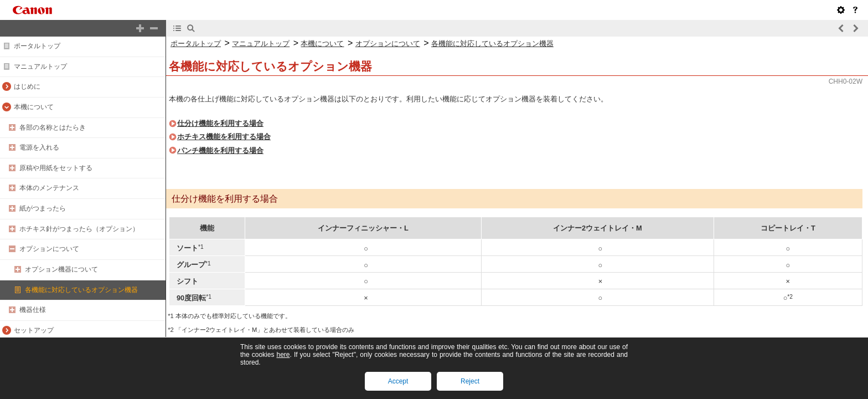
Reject (470, 381)
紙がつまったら (43, 208)
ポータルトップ (37, 46)
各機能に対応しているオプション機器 (81, 290)
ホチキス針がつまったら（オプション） (79, 229)
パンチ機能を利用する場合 (220, 150)
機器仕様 (33, 310)
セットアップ (34, 330)
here (283, 355)
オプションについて (49, 249)
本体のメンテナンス (49, 188)
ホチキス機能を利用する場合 (224, 137)
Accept (398, 381)
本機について (34, 107)
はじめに (27, 86)
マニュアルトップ (40, 66)
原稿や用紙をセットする (56, 168)
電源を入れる (39, 147)
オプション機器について (61, 269)
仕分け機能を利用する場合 (220, 123)
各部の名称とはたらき (53, 127)
